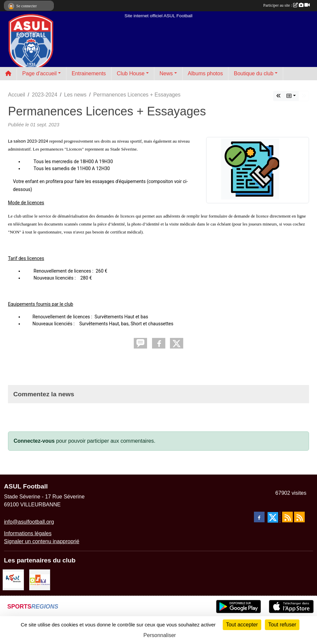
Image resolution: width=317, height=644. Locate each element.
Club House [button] (131, 73)
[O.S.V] (40, 580)
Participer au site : (286, 5)
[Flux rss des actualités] (287, 517)
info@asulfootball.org (29, 522)
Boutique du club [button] (253, 73)
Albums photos (205, 73)
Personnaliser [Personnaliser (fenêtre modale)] (160, 635)
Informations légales (28, 533)
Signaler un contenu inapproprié (42, 541)
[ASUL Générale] (13, 580)
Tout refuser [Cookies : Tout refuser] (282, 625)
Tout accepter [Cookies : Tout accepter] (242, 625)
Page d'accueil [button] (40, 73)
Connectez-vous (34, 441)
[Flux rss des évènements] (299, 517)
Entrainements (89, 73)
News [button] (166, 73)
